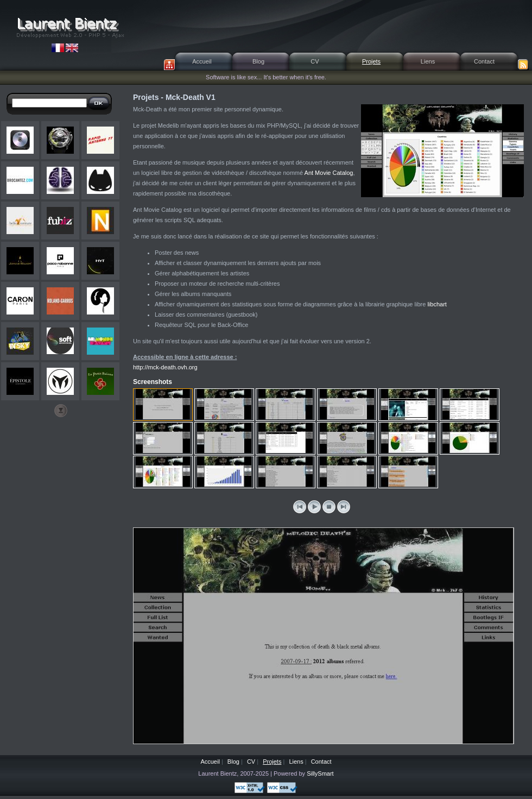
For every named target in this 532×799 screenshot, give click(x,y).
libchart (437, 304)
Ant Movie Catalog (329, 173)
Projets (371, 61)
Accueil (202, 61)
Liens (428, 61)
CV (315, 61)
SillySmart (320, 773)
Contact (484, 61)
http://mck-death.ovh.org (165, 367)
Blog (258, 61)
